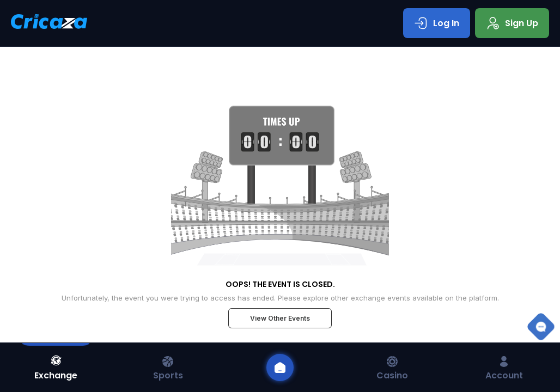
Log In (437, 23)
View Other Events (280, 318)
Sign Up (512, 23)
